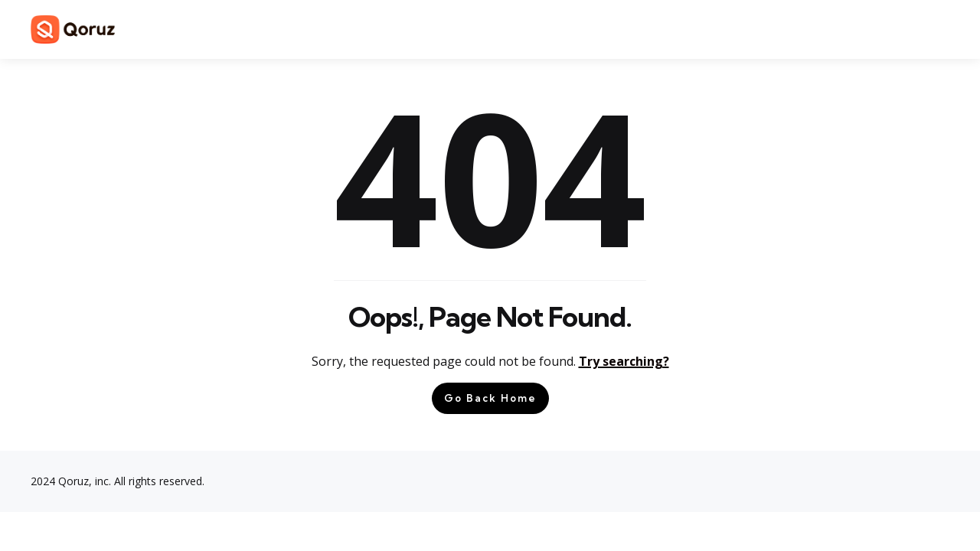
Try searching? (624, 361)
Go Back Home (490, 398)
